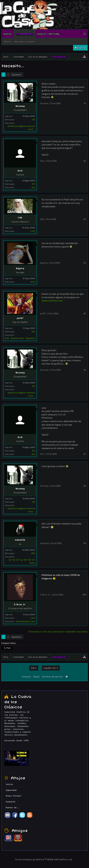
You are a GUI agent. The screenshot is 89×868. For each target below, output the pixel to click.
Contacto (26, 677)
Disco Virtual (49, 34)
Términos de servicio (52, 677)
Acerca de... (13, 808)
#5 (85, 313)
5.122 (33, 231)
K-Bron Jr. (20, 604)
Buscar (8, 42)
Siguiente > (17, 75)
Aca (33, 187)
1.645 (33, 282)
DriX (20, 171)
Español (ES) (50, 668)
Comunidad (25, 34)
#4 (85, 263)
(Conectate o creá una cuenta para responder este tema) (58, 632)
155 (33, 184)
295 (33, 331)
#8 (85, 486)
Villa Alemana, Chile (26, 621)
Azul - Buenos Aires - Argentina (20, 338)
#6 (85, 370)
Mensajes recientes (24, 42)
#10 (84, 595)
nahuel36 (20, 540)
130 (33, 119)
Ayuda (36, 677)
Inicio (8, 34)
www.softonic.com (52, 300)
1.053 (33, 618)
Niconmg (20, 106)
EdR (20, 218)
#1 (85, 103)
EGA (33, 668)
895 (33, 553)
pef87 (20, 318)
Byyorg (20, 268)
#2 (85, 161)
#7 (85, 454)
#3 (85, 219)
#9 (85, 543)
